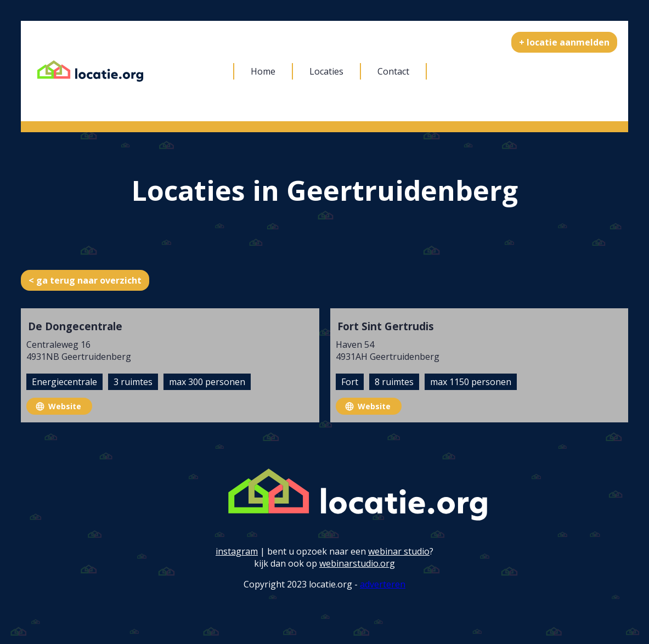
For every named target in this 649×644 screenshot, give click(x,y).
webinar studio (399, 551)
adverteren (383, 584)
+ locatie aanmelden (564, 42)
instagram (237, 551)
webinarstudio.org (357, 563)
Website (65, 406)
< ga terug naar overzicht (85, 280)
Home (263, 71)
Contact (393, 71)
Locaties (326, 71)
